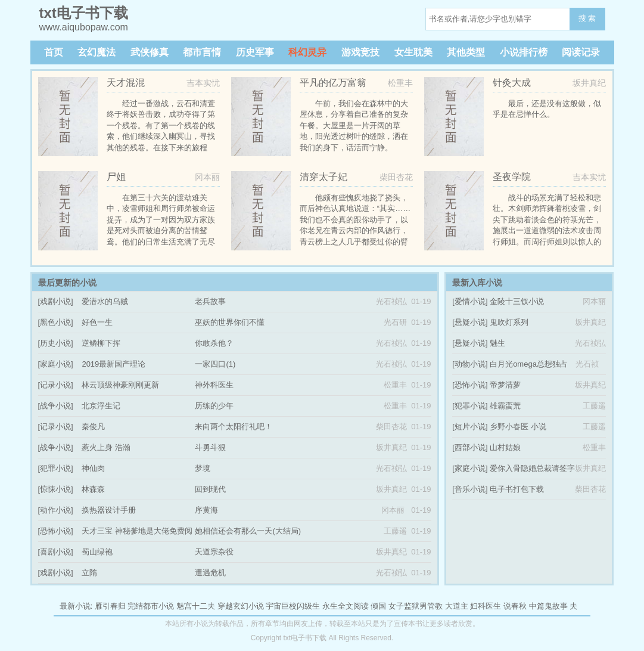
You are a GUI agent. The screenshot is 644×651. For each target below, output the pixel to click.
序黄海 (206, 510)
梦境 (203, 468)
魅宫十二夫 (196, 606)
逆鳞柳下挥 (101, 343)
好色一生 (97, 322)
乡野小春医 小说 (518, 427)
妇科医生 (486, 606)
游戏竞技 (360, 52)
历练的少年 (214, 406)
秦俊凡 (93, 427)
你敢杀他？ (214, 343)
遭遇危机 (210, 573)
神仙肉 (93, 468)
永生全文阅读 (346, 606)
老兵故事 (210, 301)
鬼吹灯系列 (509, 322)
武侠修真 (150, 52)
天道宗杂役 (214, 552)
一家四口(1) (215, 364)
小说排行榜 (524, 52)
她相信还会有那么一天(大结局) (248, 531)
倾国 (378, 606)
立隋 (89, 573)
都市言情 (202, 52)
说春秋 (515, 606)
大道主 (457, 606)
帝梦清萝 (505, 385)
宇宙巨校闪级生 (293, 606)
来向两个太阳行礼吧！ (234, 427)
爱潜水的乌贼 (105, 301)
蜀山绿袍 (97, 552)
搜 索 (587, 18)
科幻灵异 (307, 52)
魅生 (497, 343)
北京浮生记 (101, 406)
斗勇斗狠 (210, 447)
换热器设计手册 (109, 510)
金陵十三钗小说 (517, 301)
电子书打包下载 (517, 489)
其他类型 (466, 52)
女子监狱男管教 (416, 606)
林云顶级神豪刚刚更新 (120, 385)
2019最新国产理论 (113, 364)
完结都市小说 (151, 606)
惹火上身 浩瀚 (106, 447)
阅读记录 (581, 52)
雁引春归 (110, 606)
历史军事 (255, 52)
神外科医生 (214, 385)
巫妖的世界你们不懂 (230, 322)
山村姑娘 (505, 447)
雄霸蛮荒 (505, 406)
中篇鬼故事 (548, 606)
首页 (54, 52)
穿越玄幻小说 (241, 606)
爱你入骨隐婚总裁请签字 (532, 468)
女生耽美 (413, 52)
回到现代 (210, 489)
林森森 (93, 489)
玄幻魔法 (97, 52)
